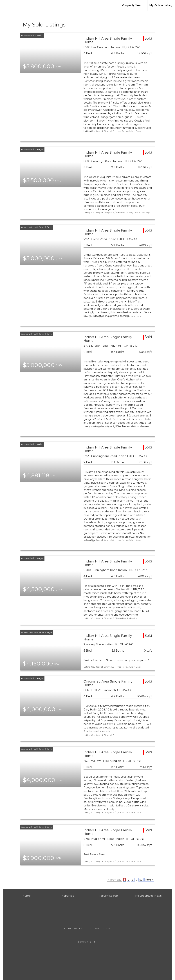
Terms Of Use (74, 929)
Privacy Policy (100, 929)
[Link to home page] (24, 5)
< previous (115, 880)
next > (149, 880)
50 (141, 880)
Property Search (134, 5)
